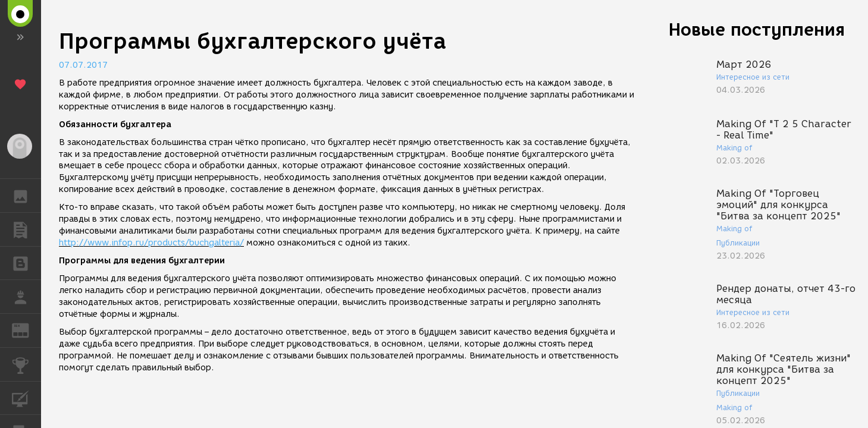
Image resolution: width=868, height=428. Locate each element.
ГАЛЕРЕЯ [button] (26, 196)
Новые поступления (757, 29)
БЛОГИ (26, 262)
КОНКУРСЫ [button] (26, 364)
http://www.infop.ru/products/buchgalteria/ (151, 243)
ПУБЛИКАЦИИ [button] (26, 229)
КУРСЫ (26, 397)
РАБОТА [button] (26, 297)
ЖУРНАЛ (26, 330)
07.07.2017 (83, 65)
